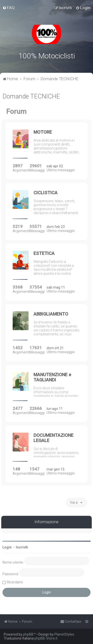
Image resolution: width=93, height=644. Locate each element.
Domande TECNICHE (31, 96)
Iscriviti (22, 547)
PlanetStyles (64, 634)
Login (7, 547)
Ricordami (15, 582)
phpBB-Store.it (46, 638)
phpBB (28, 634)
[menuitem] (9, 8)
